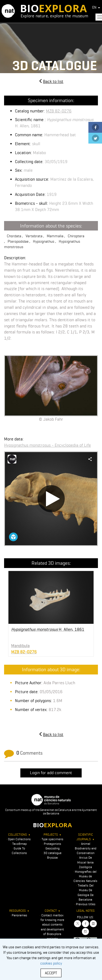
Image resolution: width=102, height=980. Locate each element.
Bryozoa (52, 857)
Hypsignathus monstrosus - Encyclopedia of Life (47, 445)
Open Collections (19, 839)
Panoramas (19, 915)
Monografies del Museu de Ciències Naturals (85, 876)
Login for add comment (51, 773)
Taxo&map (19, 844)
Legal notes (86, 911)
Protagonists (52, 844)
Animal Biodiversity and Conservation (86, 848)
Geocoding (52, 848)
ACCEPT (51, 973)
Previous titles (86, 904)
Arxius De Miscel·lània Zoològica (85, 862)
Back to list (51, 81)
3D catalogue (52, 853)
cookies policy (51, 963)
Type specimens (52, 839)
